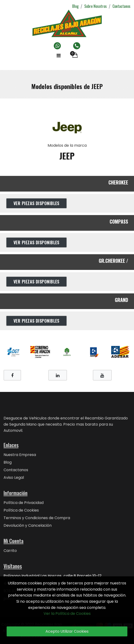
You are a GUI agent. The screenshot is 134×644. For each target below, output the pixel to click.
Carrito (10, 551)
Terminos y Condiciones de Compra (37, 518)
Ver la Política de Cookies (67, 613)
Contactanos (121, 6)
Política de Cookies (21, 510)
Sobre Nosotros (96, 6)
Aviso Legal (14, 477)
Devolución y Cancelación (28, 525)
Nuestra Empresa (20, 455)
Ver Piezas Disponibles (36, 203)
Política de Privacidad (24, 503)
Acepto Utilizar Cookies (67, 631)
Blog (75, 6)
